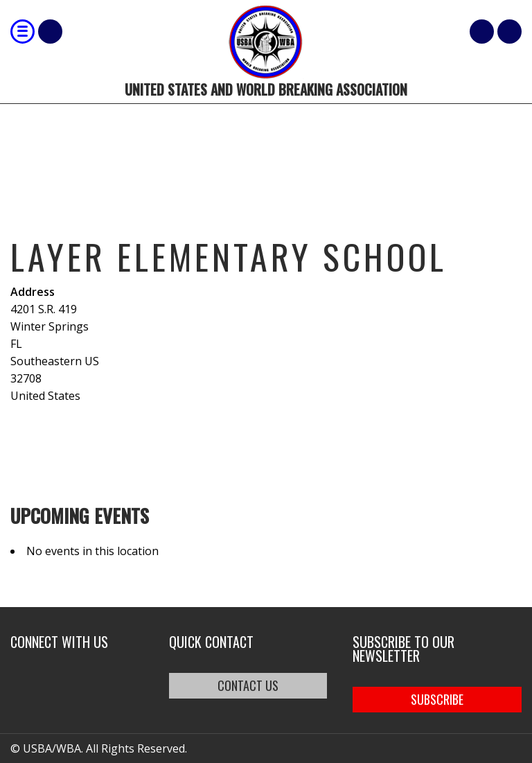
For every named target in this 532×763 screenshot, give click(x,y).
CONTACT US (248, 685)
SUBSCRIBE (437, 699)
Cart (482, 32)
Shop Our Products (50, 32)
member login (509, 32)
